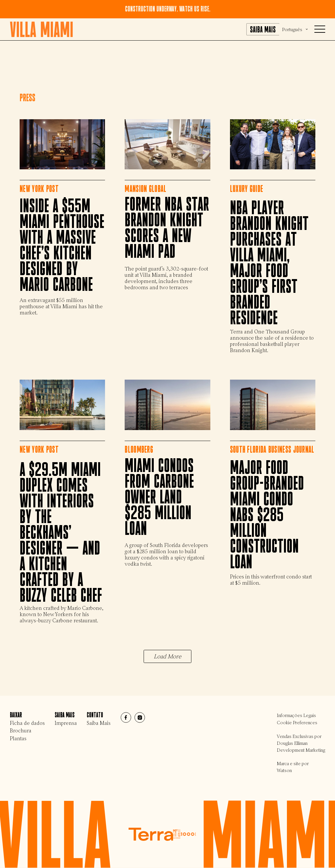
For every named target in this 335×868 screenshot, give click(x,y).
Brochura (21, 731)
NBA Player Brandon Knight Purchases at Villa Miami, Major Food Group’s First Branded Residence (269, 263)
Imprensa (66, 723)
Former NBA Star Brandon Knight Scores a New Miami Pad (167, 228)
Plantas (18, 738)
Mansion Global (145, 189)
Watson (284, 771)
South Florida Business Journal (272, 449)
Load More (167, 656)
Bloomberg (139, 449)
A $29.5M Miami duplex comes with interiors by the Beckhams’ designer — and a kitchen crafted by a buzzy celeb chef (61, 533)
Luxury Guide (247, 189)
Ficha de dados (27, 723)
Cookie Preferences (297, 723)
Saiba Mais (99, 723)
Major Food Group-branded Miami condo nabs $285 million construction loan (267, 515)
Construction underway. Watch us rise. (168, 9)
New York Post (39, 189)
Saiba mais (263, 30)
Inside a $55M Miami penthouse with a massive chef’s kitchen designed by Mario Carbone (62, 246)
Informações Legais (296, 716)
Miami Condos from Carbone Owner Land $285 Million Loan (159, 498)
